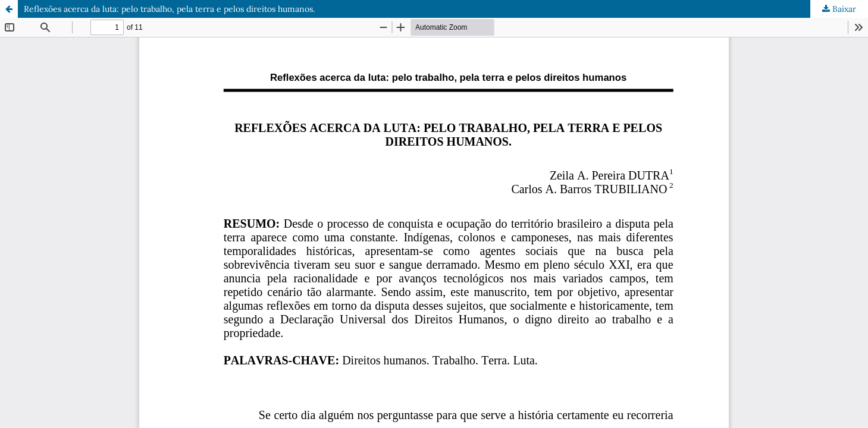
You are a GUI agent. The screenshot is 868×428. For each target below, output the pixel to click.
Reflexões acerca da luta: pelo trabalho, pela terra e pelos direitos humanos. (169, 9)
